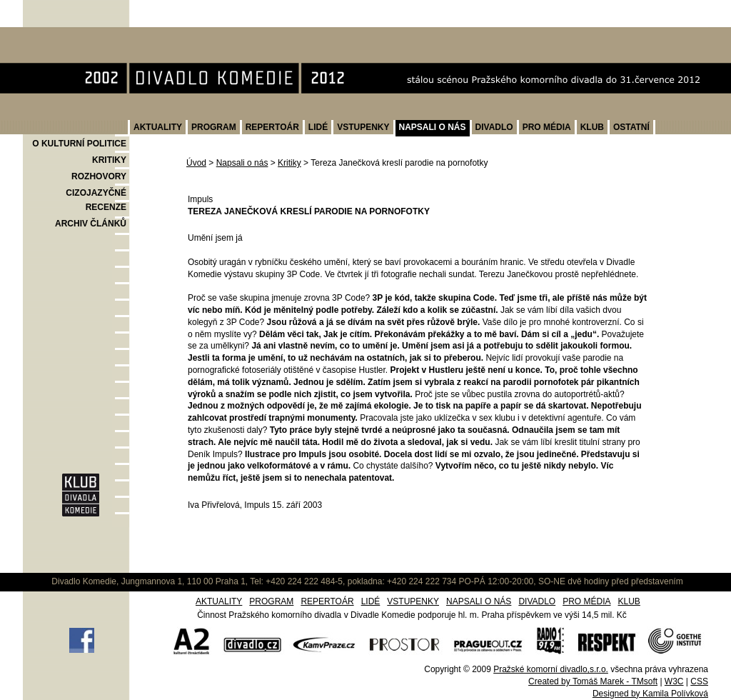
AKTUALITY (158, 127)
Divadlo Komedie (68, 35)
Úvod (196, 163)
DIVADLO (494, 127)
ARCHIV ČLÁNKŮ (91, 224)
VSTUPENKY (363, 127)
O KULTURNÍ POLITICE (79, 144)
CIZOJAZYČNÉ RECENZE (96, 200)
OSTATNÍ (631, 127)
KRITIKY (109, 160)
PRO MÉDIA (547, 127)
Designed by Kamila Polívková (650, 694)
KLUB (592, 127)
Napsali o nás (242, 163)
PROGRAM (214, 127)
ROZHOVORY (99, 176)
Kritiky (289, 163)
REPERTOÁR (272, 127)
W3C (674, 681)
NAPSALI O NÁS (433, 127)
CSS (699, 681)
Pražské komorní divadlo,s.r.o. (551, 669)
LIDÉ (318, 127)
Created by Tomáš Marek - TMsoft (593, 681)
